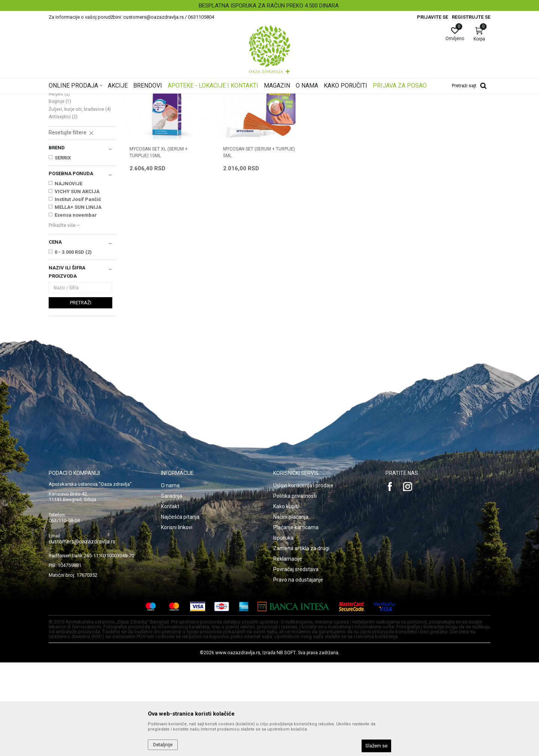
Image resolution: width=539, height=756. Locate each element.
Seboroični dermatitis (74, 157)
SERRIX (63, 251)
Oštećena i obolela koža (164, 98)
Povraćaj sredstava (296, 663)
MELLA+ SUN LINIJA (78, 301)
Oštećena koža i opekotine (80, 149)
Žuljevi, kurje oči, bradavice (80, 203)
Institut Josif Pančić (78, 293)
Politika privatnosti (295, 589)
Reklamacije (288, 652)
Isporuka (283, 631)
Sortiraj (329, 110)
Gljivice (60, 180)
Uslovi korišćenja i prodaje (303, 579)
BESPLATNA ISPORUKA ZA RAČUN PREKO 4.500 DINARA (269, 6)
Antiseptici (63, 210)
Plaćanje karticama (296, 621)
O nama (170, 579)
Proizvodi (124, 98)
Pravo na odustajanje (298, 673)
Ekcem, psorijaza (70, 141)
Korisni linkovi (177, 621)
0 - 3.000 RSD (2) (73, 346)
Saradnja (172, 589)
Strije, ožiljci (64, 172)
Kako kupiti (286, 600)
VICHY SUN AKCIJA (77, 285)
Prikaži (395, 110)
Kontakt (170, 600)
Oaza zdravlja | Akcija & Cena (79, 98)
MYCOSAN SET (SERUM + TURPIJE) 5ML (259, 246)
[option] (269, 6)
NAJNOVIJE (68, 277)
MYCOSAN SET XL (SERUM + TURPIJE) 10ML (159, 246)
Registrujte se (471, 17)
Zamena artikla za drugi (301, 642)
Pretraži (81, 396)
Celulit (59, 165)
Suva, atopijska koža (74, 134)
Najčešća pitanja (180, 610)
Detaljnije (163, 745)
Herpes (59, 188)
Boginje (60, 195)
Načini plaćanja (291, 610)
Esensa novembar (76, 309)
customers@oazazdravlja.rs (82, 635)
